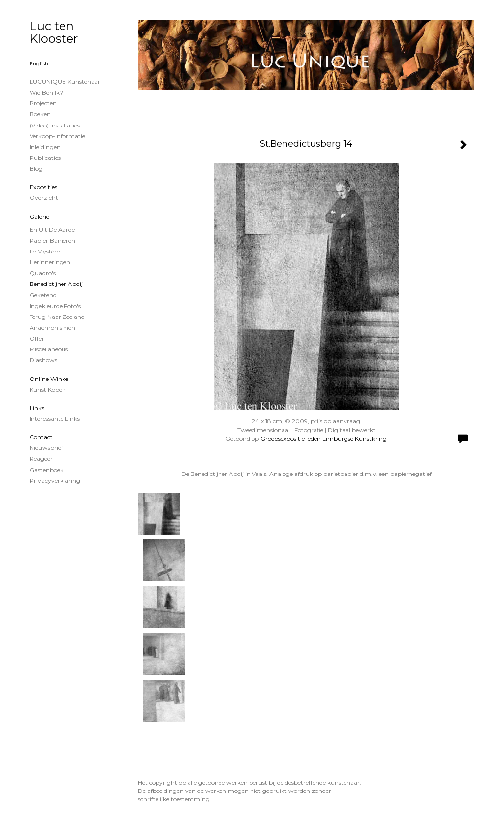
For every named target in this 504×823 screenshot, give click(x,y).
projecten (43, 103)
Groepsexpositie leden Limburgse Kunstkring (324, 438)
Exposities (43, 187)
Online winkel (50, 379)
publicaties (45, 158)
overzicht (44, 198)
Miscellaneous (49, 349)
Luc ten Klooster (54, 32)
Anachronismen (52, 328)
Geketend (43, 295)
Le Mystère (45, 251)
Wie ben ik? (46, 92)
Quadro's (43, 273)
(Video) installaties (55, 125)
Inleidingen (45, 147)
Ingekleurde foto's (55, 306)
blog (36, 169)
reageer (41, 459)
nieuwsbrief (46, 448)
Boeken (40, 114)
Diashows (43, 360)
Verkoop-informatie (57, 136)
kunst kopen (48, 390)
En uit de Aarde (52, 230)
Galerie (39, 216)
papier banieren (52, 240)
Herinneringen (50, 262)
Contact (41, 437)
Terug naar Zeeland (57, 317)
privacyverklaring (55, 481)
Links (37, 408)
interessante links (55, 419)
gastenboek (47, 470)
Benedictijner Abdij (56, 284)
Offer (37, 338)
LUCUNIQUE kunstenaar (65, 81)
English (39, 64)
